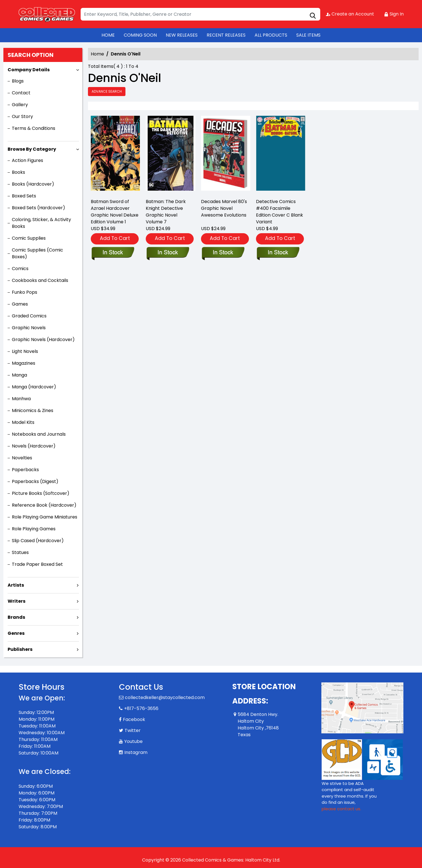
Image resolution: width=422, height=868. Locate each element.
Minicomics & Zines (33, 410)
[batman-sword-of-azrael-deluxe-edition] (115, 155)
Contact (21, 93)
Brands (16, 617)
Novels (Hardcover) (34, 446)
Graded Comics (29, 316)
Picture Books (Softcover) (41, 493)
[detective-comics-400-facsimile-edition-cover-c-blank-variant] (281, 155)
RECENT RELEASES (226, 35)
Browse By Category (32, 149)
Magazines (24, 363)
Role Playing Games (34, 529)
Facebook (134, 719)
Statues (20, 552)
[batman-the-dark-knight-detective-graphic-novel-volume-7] (170, 155)
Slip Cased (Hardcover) (38, 541)
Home (97, 54)
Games (20, 304)
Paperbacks (25, 470)
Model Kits (23, 422)
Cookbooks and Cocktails (40, 280)
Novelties (22, 458)
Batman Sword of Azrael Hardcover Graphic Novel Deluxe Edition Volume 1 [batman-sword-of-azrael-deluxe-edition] (115, 212)
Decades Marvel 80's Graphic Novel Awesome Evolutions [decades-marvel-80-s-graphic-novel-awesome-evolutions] (224, 208)
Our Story (22, 116)
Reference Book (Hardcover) (44, 505)
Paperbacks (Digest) (35, 481)
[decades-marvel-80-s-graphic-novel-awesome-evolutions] (226, 155)
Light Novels (25, 351)
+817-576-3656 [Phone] (141, 708)
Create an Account (350, 14)
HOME (108, 35)
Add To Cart (115, 238)
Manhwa (21, 399)
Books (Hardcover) (33, 184)
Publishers (20, 649)
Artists (16, 585)
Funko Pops (25, 292)
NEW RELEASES (182, 35)
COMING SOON (140, 35)
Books (18, 172)
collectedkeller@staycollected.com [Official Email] (165, 697)
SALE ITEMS (308, 35)
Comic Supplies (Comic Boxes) (37, 253)
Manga (19, 375)
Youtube (133, 741)
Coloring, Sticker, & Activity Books (41, 223)
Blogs (18, 81)
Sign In (394, 14)
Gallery (20, 105)
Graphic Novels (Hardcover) (43, 340)
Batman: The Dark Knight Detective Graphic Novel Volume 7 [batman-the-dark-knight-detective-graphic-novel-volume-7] (166, 212)
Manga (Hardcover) (34, 387)
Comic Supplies (29, 238)
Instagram (136, 752)
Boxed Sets (24, 196)
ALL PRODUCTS (271, 35)
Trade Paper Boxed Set (37, 564)
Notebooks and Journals (39, 434)
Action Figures (27, 160)
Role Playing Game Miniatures (45, 517)
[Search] (200, 14)
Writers (16, 601)
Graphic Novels (29, 328)
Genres (16, 633)
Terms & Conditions (34, 128)
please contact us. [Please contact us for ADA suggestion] (341, 809)
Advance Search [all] (107, 91)
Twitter (133, 730)
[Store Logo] (47, 14)
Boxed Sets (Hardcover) (38, 208)
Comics (20, 269)
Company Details (29, 70)
